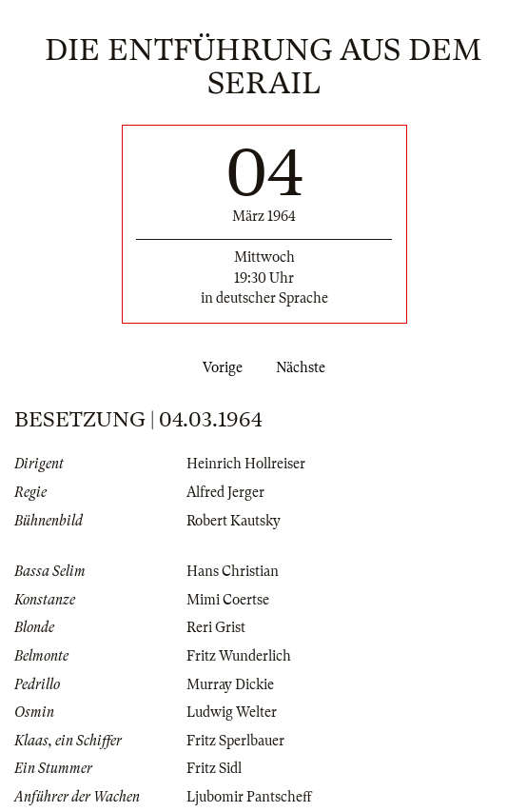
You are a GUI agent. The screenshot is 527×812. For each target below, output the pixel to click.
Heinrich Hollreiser (246, 464)
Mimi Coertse (228, 600)
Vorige (219, 367)
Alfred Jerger (225, 492)
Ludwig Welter (232, 712)
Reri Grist (216, 627)
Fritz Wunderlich (239, 656)
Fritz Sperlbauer (235, 741)
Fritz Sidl (214, 768)
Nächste (304, 367)
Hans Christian (233, 571)
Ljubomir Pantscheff (249, 797)
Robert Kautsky (234, 521)
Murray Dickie (230, 684)
